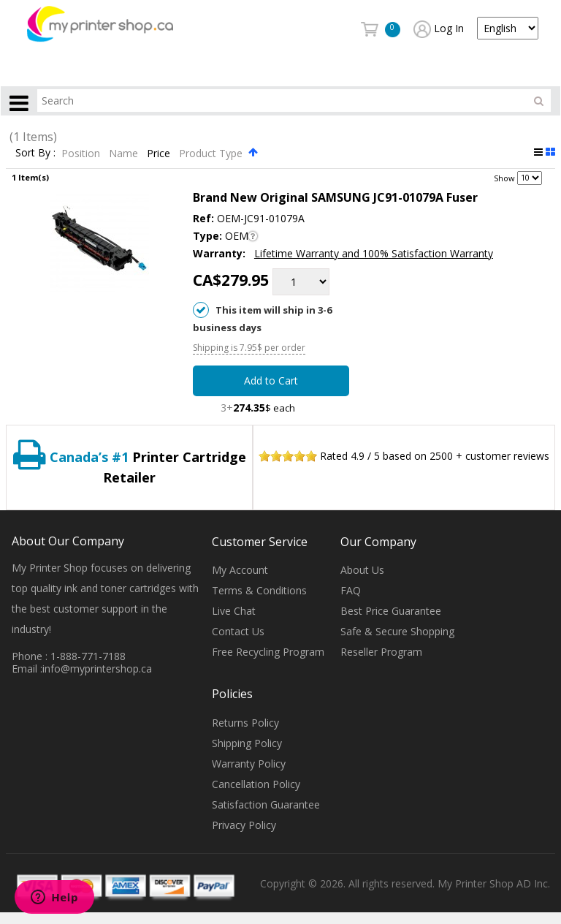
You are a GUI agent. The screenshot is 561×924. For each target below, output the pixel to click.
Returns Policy (245, 723)
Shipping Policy (247, 743)
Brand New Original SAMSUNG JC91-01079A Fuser (335, 197)
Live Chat (234, 611)
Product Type (212, 153)
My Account (240, 571)
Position (82, 153)
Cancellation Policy (256, 784)
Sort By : (35, 153)
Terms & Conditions (259, 591)
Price (160, 153)
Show (504, 177)
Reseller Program (381, 652)
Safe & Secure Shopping (397, 632)
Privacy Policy (244, 825)
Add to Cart (271, 381)
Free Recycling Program (268, 652)
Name (125, 153)
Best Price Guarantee (391, 611)
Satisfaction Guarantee (266, 804)
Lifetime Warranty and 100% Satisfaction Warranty (374, 253)
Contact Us (238, 632)
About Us (362, 571)
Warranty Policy (249, 764)
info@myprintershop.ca (97, 669)
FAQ (351, 591)
